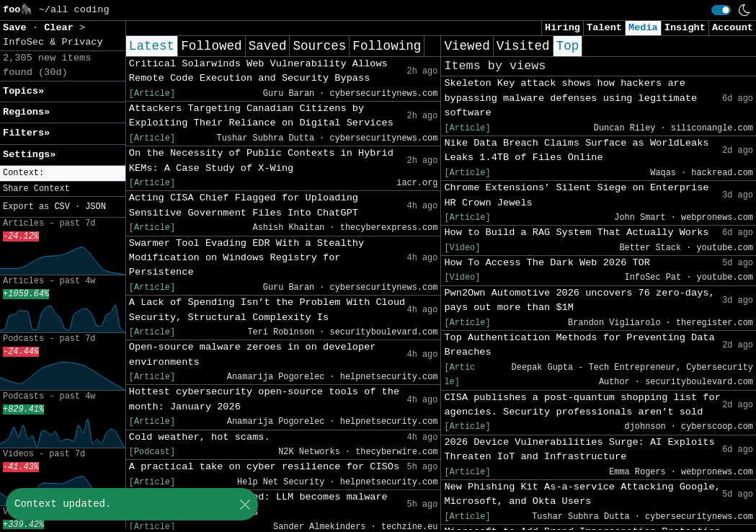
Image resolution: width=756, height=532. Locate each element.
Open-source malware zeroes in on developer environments (253, 354)
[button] (63, 173)
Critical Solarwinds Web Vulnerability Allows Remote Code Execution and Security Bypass (258, 71)
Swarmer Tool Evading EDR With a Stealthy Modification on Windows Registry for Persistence (246, 258)
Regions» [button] (26, 112)
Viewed (467, 46)
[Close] (245, 504)
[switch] (721, 10)
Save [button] (18, 28)
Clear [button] (62, 28)
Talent (604, 28)
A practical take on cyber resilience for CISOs (264, 467)
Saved (268, 46)
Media (643, 28)
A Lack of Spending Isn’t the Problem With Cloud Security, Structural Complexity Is (267, 310)
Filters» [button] (26, 133)
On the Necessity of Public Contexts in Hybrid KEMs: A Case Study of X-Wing (261, 160)
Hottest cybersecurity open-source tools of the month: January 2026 (264, 399)
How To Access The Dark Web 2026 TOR (547, 263)
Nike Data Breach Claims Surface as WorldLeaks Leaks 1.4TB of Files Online (576, 150)
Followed (211, 46)
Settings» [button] (29, 155)
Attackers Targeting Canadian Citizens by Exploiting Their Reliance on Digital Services (261, 116)
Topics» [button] (23, 91)
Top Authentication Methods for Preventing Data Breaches (579, 345)
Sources (319, 46)
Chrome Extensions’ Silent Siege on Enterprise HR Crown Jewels (576, 195)
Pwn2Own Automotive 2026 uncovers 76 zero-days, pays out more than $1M (579, 300)
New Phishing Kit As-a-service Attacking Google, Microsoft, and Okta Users (582, 494)
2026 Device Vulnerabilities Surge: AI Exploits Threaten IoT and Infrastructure (579, 449)
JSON (95, 207)
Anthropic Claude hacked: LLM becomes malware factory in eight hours (258, 504)
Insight (685, 28)
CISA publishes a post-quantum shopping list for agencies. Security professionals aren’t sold (582, 405)
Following (387, 46)
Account (733, 28)
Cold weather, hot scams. (200, 437)
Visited (523, 46)
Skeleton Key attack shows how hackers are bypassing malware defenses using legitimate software (570, 98)
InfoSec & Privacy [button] (53, 42)
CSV (62, 207)
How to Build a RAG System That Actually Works (576, 232)
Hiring (562, 28)
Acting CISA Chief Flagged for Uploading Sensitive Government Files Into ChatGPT (244, 205)
